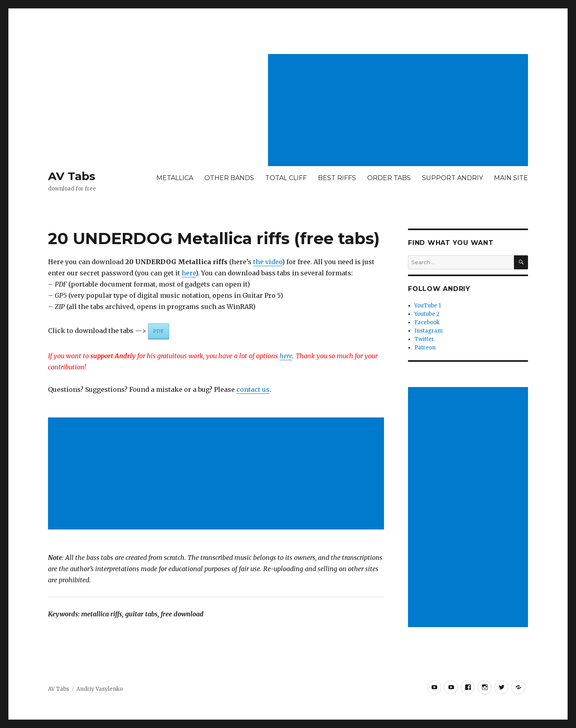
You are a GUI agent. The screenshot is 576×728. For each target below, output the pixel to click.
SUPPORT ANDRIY (452, 178)
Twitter (424, 339)
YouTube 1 (428, 306)
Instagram (429, 331)
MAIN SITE (511, 178)
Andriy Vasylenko (100, 689)
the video (268, 262)
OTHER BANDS (229, 178)
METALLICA (175, 178)
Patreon (425, 348)
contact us (253, 389)
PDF (159, 331)
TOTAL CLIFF (286, 178)
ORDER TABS (389, 178)
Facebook (427, 322)
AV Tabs (72, 176)
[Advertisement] (400, 111)
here (189, 273)
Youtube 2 (427, 314)
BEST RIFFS (337, 178)
